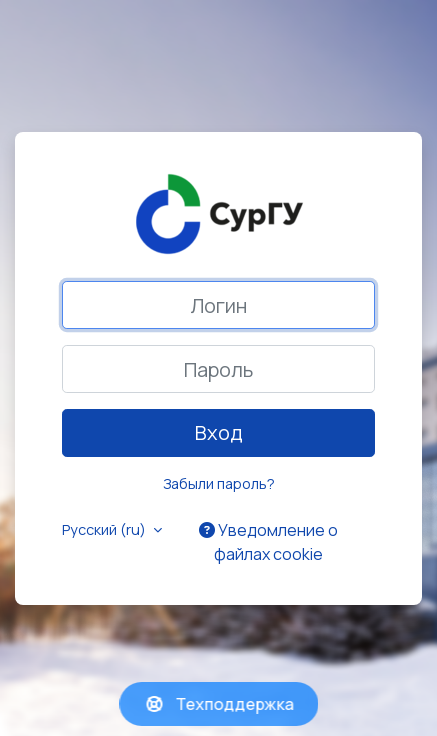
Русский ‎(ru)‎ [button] (105, 529)
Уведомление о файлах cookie (268, 542)
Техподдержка (218, 704)
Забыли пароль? (219, 483)
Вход (219, 432)
